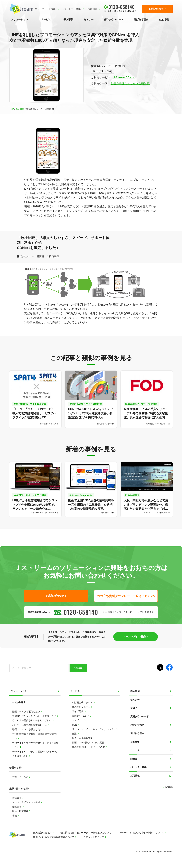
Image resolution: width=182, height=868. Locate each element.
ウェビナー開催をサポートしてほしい (32, 720)
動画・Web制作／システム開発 (88, 742)
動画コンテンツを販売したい (28, 729)
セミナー (89, 19)
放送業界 (17, 798)
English (169, 787)
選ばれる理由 (141, 19)
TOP (12, 109)
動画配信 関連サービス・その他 (89, 747)
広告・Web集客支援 (83, 738)
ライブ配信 (78, 711)
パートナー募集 (72, 9)
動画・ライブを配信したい (26, 712)
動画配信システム (82, 707)
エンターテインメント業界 (26, 802)
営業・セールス (21, 777)
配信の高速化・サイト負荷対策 (130, 83)
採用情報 (93, 9)
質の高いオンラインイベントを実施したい (35, 716)
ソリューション (19, 19)
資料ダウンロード (114, 19)
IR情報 (53, 9)
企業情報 (164, 19)
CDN (75, 725)
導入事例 (68, 19)
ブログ (134, 708)
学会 (15, 816)
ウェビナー (78, 720)
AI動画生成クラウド (83, 703)
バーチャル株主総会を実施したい (30, 725)
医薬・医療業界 (21, 811)
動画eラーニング (81, 716)
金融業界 (17, 807)
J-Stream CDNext (124, 77)
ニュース (40, 9)
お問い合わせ (137, 725)
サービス (46, 19)
